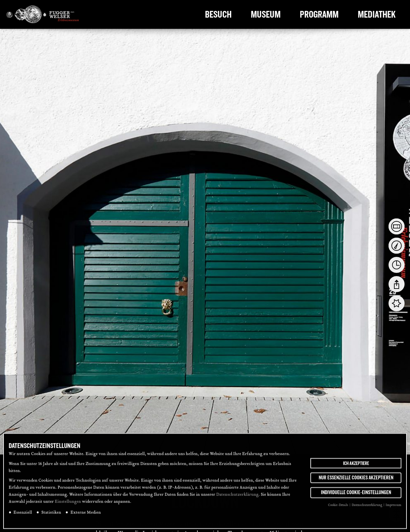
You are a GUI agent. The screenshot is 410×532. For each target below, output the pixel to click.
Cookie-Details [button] (338, 508)
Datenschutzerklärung (237, 498)
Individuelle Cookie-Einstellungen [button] (356, 496)
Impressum (394, 508)
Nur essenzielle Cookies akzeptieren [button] (356, 481)
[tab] (397, 226)
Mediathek (377, 14)
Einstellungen (68, 505)
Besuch (218, 14)
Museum (266, 14)
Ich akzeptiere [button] (356, 466)
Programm (319, 14)
